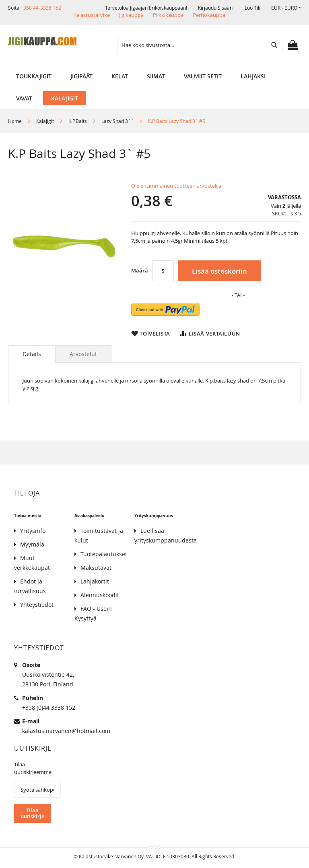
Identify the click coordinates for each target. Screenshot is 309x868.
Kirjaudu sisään (215, 8)
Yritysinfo (33, 531)
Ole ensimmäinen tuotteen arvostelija (176, 186)
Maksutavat (96, 568)
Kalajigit (45, 121)
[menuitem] (34, 76)
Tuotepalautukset (104, 554)
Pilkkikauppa (168, 15)
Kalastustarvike (92, 15)
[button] (286, 8)
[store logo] (42, 41)
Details (32, 354)
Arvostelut (83, 354)
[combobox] (200, 45)
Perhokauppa (209, 15)
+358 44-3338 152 (41, 8)
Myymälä (32, 544)
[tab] (32, 354)
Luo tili (252, 8)
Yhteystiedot (37, 605)
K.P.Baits (78, 121)
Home (15, 121)
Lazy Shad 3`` (117, 121)
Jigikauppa (131, 15)
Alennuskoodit (100, 595)
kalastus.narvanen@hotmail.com (66, 731)
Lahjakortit (95, 581)
